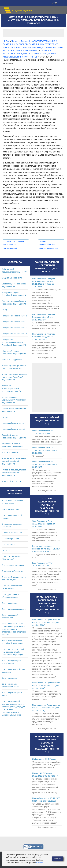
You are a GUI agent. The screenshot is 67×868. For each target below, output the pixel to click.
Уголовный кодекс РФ (12, 481)
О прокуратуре (8, 544)
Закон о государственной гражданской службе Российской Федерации (13, 652)
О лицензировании (10, 539)
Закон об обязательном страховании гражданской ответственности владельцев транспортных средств (14, 629)
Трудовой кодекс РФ (11, 452)
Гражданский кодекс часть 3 (14, 328)
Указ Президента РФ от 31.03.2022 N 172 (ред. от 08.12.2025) (44, 524)
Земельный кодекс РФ (12, 360)
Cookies (40, 863)
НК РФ (5, 417)
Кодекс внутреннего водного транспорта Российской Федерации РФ (15, 377)
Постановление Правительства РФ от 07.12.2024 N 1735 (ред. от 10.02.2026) (46, 708)
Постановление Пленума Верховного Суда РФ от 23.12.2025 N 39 (43, 317)
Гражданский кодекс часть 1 (14, 316)
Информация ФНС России (44, 759)
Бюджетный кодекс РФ (12, 278)
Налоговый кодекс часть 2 (14, 429)
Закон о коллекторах (11, 509)
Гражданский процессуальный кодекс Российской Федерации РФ (14, 342)
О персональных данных (13, 565)
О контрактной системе (12, 571)
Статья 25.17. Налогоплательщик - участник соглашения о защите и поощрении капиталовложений (49, 248)
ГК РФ (5, 310)
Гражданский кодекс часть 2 (14, 322)
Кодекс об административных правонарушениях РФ (12, 388)
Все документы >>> (47, 357)
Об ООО (6, 550)
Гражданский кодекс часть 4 (14, 334)
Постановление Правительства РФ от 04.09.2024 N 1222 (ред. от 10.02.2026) (46, 685)
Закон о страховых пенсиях (14, 609)
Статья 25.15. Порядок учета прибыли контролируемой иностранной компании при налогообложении (15, 248)
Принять (58, 859)
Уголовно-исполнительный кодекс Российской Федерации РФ (14, 461)
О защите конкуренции (12, 533)
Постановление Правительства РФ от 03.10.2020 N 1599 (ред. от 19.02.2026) (46, 622)
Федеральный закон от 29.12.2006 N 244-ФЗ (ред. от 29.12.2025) (45, 464)
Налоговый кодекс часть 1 (14, 423)
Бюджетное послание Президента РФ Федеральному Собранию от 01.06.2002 (46, 549)
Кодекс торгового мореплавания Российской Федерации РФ (14, 400)
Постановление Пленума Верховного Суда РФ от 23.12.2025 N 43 (43, 337)
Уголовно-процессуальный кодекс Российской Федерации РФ (14, 472)
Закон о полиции (9, 603)
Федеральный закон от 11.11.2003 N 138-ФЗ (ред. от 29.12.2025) (45, 450)
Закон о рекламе (9, 678)
